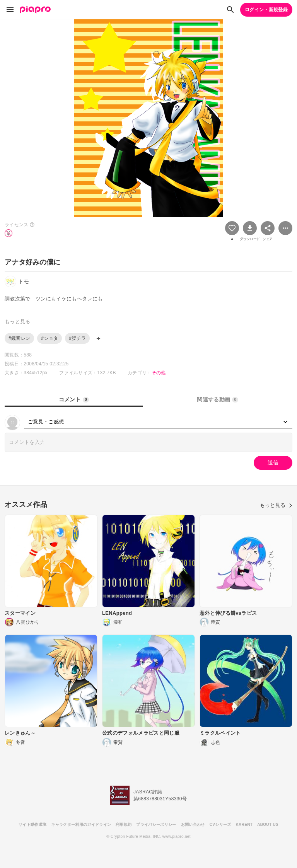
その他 (159, 373)
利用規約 (124, 825)
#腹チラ (77, 338)
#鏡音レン (19, 338)
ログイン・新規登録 (266, 10)
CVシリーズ (220, 825)
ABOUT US (268, 825)
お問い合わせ (193, 825)
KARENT (244, 825)
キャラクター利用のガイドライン (81, 825)
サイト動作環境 (32, 825)
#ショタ (49, 338)
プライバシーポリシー (156, 825)
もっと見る (276, 505)
